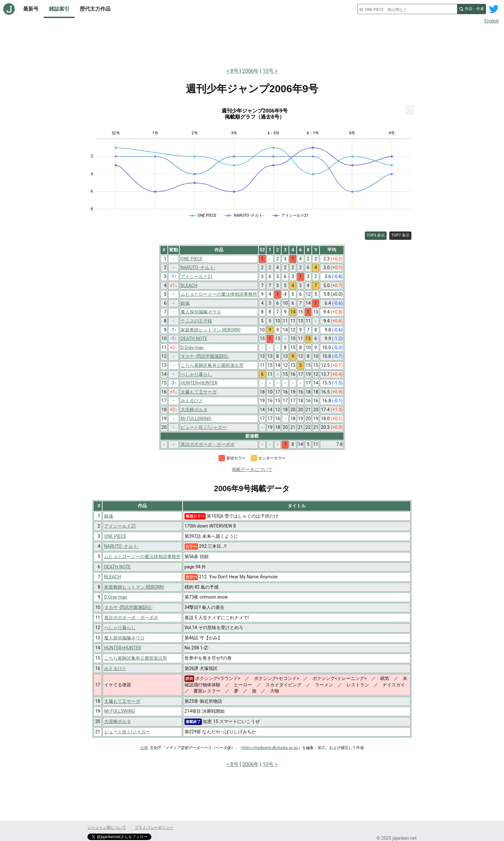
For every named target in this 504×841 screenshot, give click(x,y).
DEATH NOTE (117, 567)
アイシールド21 (120, 526)
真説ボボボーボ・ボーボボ (131, 618)
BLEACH (113, 577)
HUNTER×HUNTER (123, 648)
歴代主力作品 (95, 9)
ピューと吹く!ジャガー (127, 732)
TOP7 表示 (400, 235)
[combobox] (407, 9)
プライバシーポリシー (154, 827)
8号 (235, 71)
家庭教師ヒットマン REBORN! (134, 587)
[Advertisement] (252, 44)
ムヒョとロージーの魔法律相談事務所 (142, 556)
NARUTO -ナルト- (122, 546)
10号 (268, 71)
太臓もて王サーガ (122, 701)
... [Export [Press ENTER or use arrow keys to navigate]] (410, 109)
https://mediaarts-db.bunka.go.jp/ (270, 748)
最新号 (31, 9)
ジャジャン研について (107, 827)
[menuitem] (410, 110)
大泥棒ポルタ (118, 721)
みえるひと (115, 668)
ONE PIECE (115, 536)
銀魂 (109, 516)
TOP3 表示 (376, 235)
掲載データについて (252, 469)
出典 (144, 748)
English (492, 21)
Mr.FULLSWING (120, 711)
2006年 (250, 71)
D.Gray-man (116, 597)
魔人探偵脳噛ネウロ (124, 638)
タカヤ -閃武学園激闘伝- (128, 607)
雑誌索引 (59, 9)
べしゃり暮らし (120, 628)
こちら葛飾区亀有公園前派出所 (136, 658)
